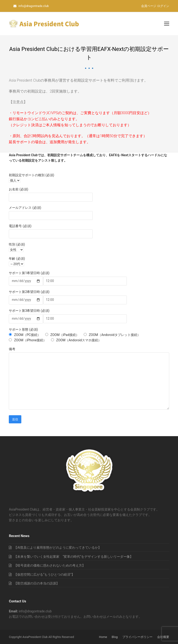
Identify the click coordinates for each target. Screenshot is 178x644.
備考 (12, 349)
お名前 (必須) (18, 189)
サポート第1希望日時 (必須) (29, 273)
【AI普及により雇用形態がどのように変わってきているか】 (58, 548)
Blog (115, 637)
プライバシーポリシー (137, 637)
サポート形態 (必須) (23, 329)
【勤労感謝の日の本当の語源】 (37, 583)
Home (103, 637)
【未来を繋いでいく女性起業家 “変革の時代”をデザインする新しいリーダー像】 (73, 557)
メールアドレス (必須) (25, 208)
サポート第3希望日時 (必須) (29, 311)
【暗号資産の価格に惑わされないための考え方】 (50, 565)
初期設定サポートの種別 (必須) (31, 175)
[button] (167, 24)
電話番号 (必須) (20, 226)
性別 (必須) (17, 244)
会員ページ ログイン (155, 6)
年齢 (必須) (17, 259)
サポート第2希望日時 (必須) (29, 292)
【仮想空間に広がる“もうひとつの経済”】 (44, 574)
